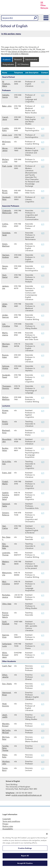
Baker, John (7, 106)
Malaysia (44, 8)
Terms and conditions (11, 821)
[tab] (7, 59)
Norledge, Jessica (6, 596)
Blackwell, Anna (6, 431)
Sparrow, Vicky (6, 636)
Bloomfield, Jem (7, 440)
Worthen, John (6, 762)
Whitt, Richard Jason (5, 655)
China (43, 5)
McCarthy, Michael (6, 731)
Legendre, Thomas (6, 554)
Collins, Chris (5, 225)
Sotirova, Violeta (6, 367)
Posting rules (8, 826)
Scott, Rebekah (6, 623)
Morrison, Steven (6, 345)
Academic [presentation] (7, 59)
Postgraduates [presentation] (8, 64)
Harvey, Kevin (5, 267)
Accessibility (8, 829)
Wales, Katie (5, 756)
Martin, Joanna (5, 334)
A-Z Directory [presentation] (23, 64)
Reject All (25, 857)
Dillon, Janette (5, 676)
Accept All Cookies (25, 864)
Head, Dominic (6, 705)
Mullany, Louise (6, 160)
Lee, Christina (6, 325)
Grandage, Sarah (6, 234)
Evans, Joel (7, 473)
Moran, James (5, 149)
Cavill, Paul (7, 666)
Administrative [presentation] (31, 59)
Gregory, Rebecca (6, 514)
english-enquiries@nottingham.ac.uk (26, 795)
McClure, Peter (6, 738)
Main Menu (46, 18)
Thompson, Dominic (7, 387)
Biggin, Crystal (5, 423)
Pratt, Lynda (7, 166)
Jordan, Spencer (5, 316)
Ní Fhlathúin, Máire (6, 84)
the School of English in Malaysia (15, 54)
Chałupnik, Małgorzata (7, 212)
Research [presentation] (18, 59)
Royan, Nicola (5, 192)
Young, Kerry (5, 769)
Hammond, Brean (7, 694)
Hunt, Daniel (5, 276)
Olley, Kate (7, 604)
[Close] (47, 835)
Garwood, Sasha (6, 505)
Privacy (5, 824)
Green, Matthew (6, 245)
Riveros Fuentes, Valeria (6, 615)
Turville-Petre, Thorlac (6, 748)
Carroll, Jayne (5, 118)
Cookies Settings (25, 849)
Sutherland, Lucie (7, 645)
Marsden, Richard (6, 725)
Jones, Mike (5, 305)
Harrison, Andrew (6, 256)
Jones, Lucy (7, 135)
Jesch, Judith (5, 716)
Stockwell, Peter (6, 198)
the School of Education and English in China (27, 51)
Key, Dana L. (6, 538)
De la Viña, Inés (7, 463)
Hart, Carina (5, 527)
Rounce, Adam (5, 356)
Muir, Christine (6, 583)
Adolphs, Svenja (6, 96)
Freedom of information (12, 831)
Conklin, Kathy (6, 129)
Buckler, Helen (5, 449)
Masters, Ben (6, 563)
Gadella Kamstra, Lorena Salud (6, 496)
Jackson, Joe (6, 287)
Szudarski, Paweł (6, 376)
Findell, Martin (5, 483)
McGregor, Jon (6, 143)
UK (42, 2)
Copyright (7, 819)
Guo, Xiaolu (7, 684)
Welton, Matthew (6, 398)
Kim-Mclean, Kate (6, 546)
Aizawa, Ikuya (5, 411)
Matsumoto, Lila (7, 574)
